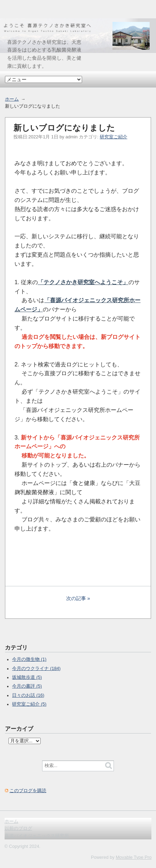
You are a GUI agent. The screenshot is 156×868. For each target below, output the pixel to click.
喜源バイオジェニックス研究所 (37, 836)
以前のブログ (18, 828)
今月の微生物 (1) (29, 659)
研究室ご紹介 (114, 137)
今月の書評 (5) (27, 686)
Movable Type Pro (134, 857)
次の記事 (76, 598)
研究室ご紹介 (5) (29, 704)
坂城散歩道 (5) (27, 677)
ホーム (12, 99)
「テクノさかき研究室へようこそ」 (83, 282)
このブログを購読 (28, 791)
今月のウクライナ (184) (36, 669)
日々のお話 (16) (28, 695)
